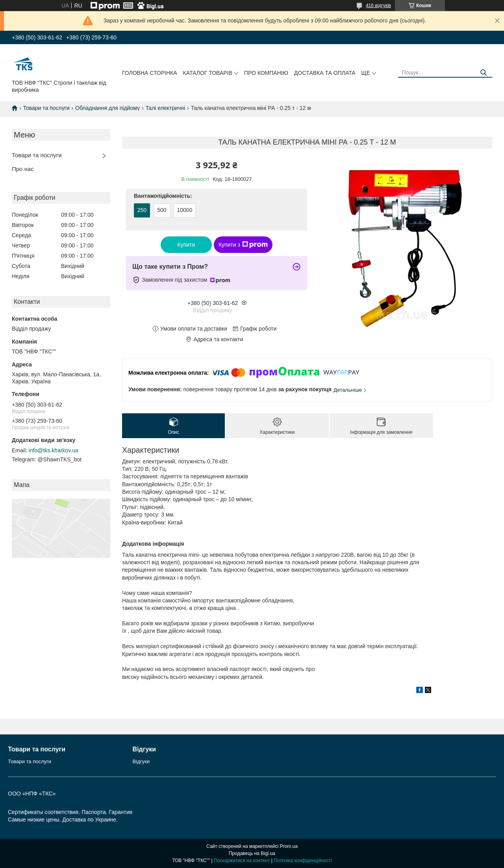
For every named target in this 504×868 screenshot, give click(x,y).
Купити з (243, 245)
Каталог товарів (208, 73)
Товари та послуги (46, 108)
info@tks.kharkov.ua (54, 450)
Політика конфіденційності (303, 861)
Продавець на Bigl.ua (252, 853)
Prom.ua (289, 846)
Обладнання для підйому (107, 108)
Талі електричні (165, 108)
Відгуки (141, 761)
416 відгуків (378, 6)
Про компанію (266, 73)
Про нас (23, 169)
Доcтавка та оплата (325, 73)
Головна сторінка (150, 73)
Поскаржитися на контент (242, 861)
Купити (186, 245)
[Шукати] (483, 73)
